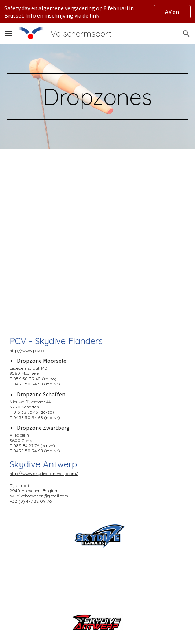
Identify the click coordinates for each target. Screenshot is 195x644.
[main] (97, 97)
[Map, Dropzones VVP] (97, 236)
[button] (9, 33)
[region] (97, 12)
